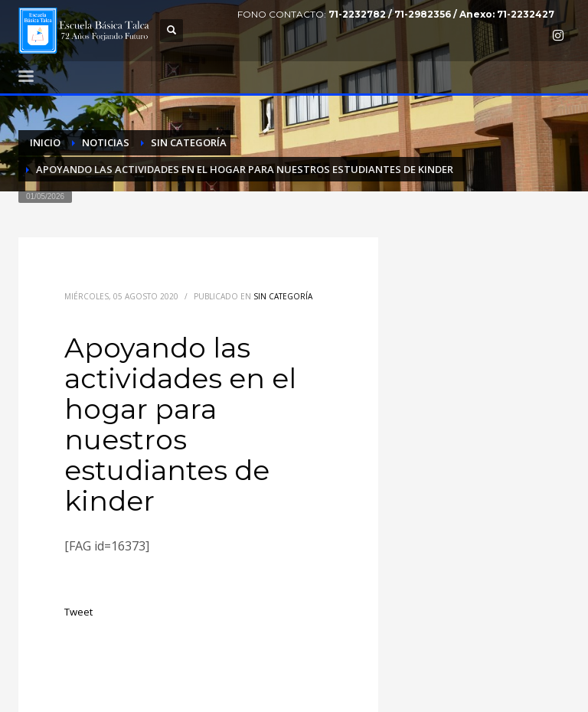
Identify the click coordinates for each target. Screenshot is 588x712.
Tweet (78, 612)
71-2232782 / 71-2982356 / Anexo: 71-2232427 (441, 14)
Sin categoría (283, 296)
